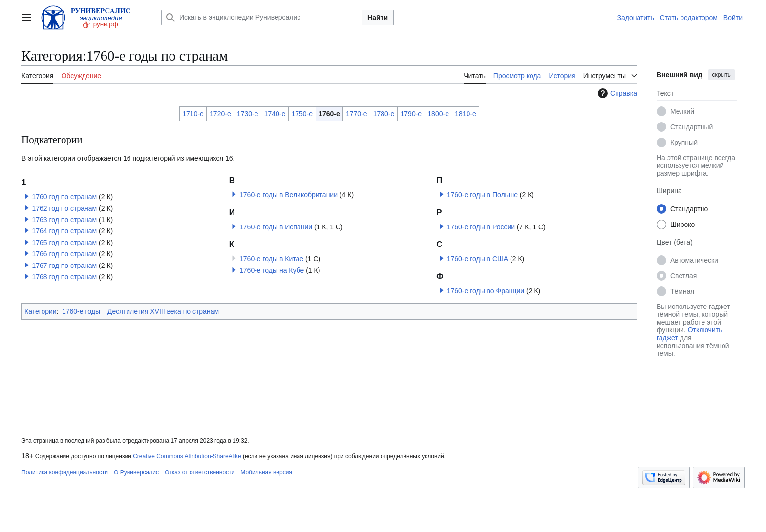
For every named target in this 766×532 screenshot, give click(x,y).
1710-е (193, 114)
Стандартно (689, 209)
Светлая (683, 276)
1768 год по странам (64, 277)
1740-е (275, 114)
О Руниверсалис (136, 472)
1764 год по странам (64, 231)
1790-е (411, 114)
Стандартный (692, 127)
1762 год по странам (64, 208)
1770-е (357, 114)
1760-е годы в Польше (482, 195)
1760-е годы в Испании (276, 227)
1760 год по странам (64, 197)
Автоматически (694, 260)
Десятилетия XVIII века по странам (163, 311)
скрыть (722, 75)
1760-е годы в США (478, 259)
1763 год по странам (64, 220)
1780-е (384, 114)
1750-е (302, 114)
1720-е (220, 114)
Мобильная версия (266, 472)
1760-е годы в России (481, 227)
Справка (616, 93)
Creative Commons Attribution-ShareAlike (187, 456)
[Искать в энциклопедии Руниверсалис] (262, 18)
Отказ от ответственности (200, 472)
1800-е (438, 114)
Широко (682, 225)
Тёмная (682, 291)
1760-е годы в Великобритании (288, 195)
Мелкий (682, 111)
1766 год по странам (64, 254)
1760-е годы (81, 311)
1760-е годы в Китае (271, 259)
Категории (41, 311)
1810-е (466, 114)
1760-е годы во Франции (486, 291)
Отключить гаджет (689, 334)
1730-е (248, 114)
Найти (378, 18)
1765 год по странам (64, 243)
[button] (27, 196)
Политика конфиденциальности (65, 472)
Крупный (684, 143)
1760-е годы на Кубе (272, 270)
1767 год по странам (64, 266)
